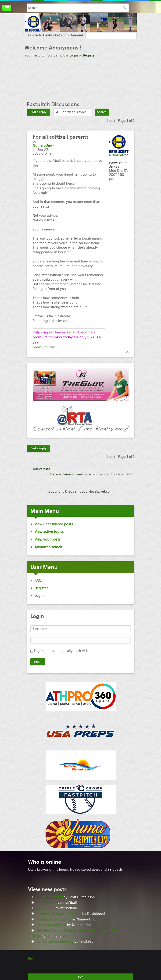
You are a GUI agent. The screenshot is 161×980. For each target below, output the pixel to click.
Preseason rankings (51, 925)
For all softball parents (54, 919)
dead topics (45, 903)
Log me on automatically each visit (61, 651)
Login (74, 55)
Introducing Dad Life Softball (59, 914)
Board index (43, 469)
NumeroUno (42, 145)
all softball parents (61, 137)
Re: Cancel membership (55, 941)
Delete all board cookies (77, 474)
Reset (32, 959)
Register (89, 55)
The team (55, 474)
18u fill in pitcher (50, 897)
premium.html (45, 347)
